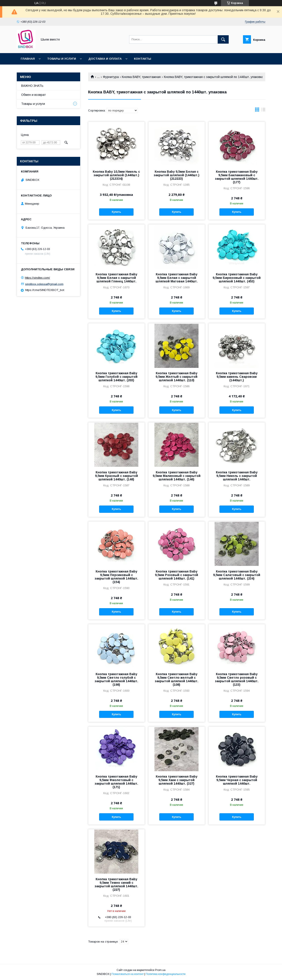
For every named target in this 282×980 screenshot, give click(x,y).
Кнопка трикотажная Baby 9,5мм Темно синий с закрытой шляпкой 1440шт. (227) (116, 884)
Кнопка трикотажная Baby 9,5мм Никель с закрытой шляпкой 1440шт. (237, 476)
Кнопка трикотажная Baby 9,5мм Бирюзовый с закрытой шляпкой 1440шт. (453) (237, 278)
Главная (28, 59)
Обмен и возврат (33, 95)
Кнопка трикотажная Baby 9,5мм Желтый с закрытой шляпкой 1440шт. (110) (176, 377)
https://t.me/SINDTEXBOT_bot (45, 290)
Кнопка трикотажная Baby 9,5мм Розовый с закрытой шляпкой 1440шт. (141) (176, 575)
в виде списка (263, 111)
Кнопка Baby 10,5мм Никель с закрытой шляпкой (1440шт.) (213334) (116, 175)
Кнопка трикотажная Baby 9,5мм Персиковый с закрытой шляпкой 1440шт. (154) (116, 577)
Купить (116, 212)
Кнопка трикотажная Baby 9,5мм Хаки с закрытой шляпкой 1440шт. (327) (177, 780)
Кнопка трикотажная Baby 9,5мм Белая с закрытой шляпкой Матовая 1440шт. (177, 278)
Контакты (143, 59)
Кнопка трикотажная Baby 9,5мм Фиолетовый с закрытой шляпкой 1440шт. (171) (116, 782)
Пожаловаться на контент (128, 974)
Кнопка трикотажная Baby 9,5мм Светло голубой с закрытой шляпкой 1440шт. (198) (116, 679)
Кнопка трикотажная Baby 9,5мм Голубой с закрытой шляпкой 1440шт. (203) (116, 377)
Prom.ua (160, 970)
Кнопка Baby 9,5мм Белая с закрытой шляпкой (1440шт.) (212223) (177, 175)
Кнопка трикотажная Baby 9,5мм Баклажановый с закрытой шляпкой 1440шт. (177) (237, 177)
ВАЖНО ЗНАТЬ (32, 86)
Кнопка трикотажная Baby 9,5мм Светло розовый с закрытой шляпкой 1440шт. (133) (237, 679)
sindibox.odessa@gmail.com (44, 284)
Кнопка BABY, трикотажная (141, 77)
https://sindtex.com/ (37, 278)
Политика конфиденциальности (166, 974)
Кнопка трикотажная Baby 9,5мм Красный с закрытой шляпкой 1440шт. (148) (116, 476)
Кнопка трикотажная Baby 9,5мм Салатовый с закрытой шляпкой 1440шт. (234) (237, 575)
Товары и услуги (62, 59)
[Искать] (223, 39)
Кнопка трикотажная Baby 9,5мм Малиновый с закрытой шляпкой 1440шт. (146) (177, 476)
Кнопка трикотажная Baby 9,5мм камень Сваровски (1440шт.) (237, 377)
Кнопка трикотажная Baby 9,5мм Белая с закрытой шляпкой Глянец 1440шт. (116, 278)
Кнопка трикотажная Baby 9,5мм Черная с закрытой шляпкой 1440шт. (237, 780)
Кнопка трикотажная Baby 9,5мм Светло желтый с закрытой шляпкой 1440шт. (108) (177, 679)
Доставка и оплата (105, 59)
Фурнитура (111, 77)
